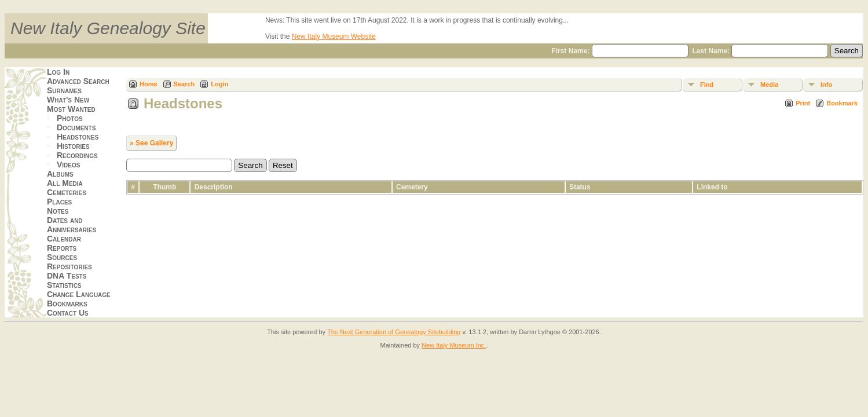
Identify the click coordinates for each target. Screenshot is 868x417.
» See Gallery (151, 143)
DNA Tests (67, 276)
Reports (62, 248)
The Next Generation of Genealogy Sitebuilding (394, 332)
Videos (68, 164)
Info (826, 85)
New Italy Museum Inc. (454, 345)
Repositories (69, 266)
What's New (68, 100)
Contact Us (68, 313)
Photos (70, 118)
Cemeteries (67, 192)
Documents (76, 127)
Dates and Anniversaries (72, 225)
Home (149, 84)
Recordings (77, 155)
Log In (58, 72)
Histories (73, 146)
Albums (60, 174)
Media (769, 85)
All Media (65, 183)
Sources (62, 257)
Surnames (64, 90)
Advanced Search (78, 81)
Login (219, 84)
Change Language (79, 294)
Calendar (64, 239)
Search (184, 84)
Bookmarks (67, 303)
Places (59, 202)
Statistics (64, 285)
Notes (58, 211)
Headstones (78, 137)
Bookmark (842, 103)
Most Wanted (71, 109)
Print (803, 103)
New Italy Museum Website (334, 36)
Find (707, 85)
